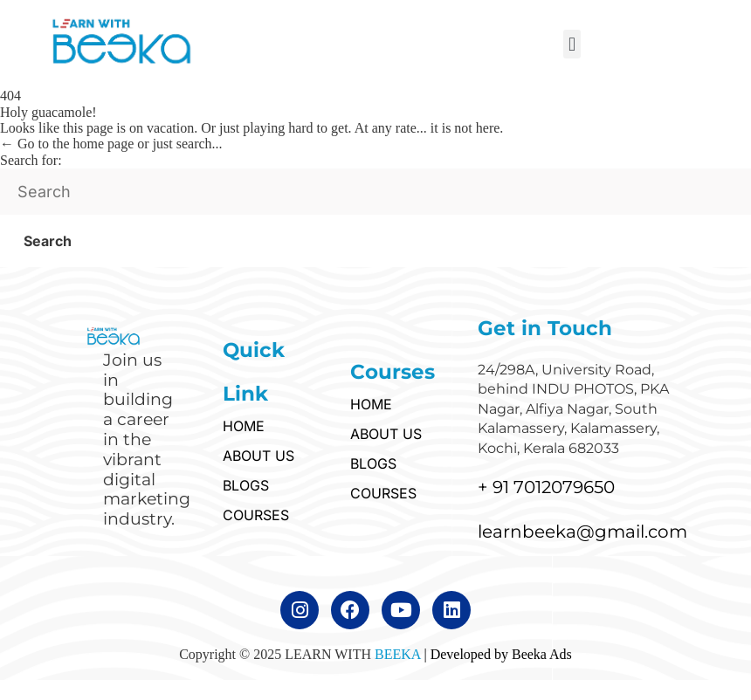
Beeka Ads (542, 654)
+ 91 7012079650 (546, 487)
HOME (244, 426)
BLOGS (246, 485)
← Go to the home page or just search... (111, 144)
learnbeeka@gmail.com (582, 532)
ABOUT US (258, 456)
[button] (572, 44)
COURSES (256, 515)
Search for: (31, 160)
